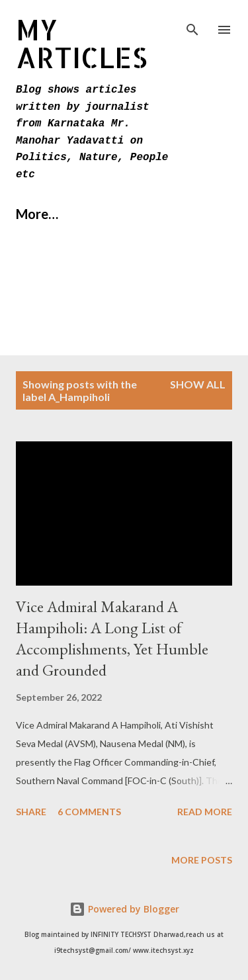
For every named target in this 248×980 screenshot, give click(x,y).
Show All (198, 384)
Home (34, 214)
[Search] (192, 24)
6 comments (89, 812)
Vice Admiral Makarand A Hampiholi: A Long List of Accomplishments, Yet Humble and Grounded (112, 638)
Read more (205, 812)
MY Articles (82, 43)
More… (106, 214)
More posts (202, 860)
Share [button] (31, 812)
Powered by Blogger (124, 909)
